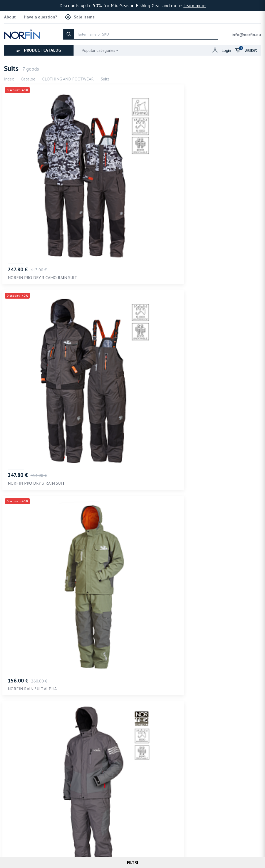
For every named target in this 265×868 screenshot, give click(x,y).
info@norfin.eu (246, 33)
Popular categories (98, 48)
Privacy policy (128, 838)
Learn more (195, 5)
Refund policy (199, 838)
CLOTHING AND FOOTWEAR (68, 77)
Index (9, 77)
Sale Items (80, 16)
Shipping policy (163, 838)
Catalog (28, 77)
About (10, 16)
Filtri (132, 863)
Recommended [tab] (21, 695)
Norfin (128, 850)
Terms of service (90, 838)
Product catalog (39, 48)
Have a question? (41, 16)
